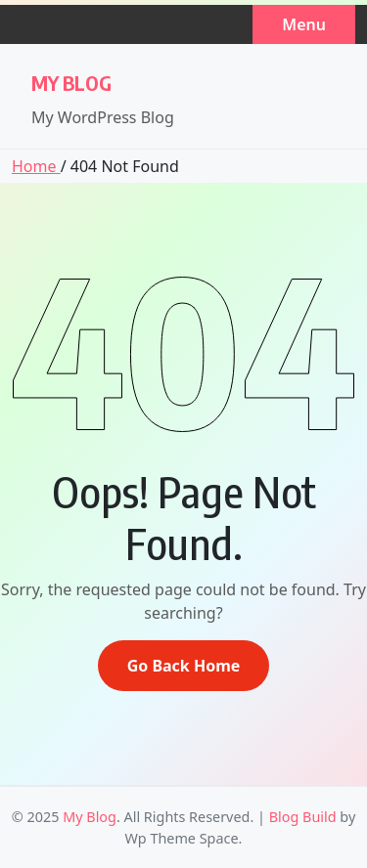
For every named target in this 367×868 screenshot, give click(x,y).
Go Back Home (184, 666)
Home (36, 166)
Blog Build (303, 817)
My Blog (71, 83)
